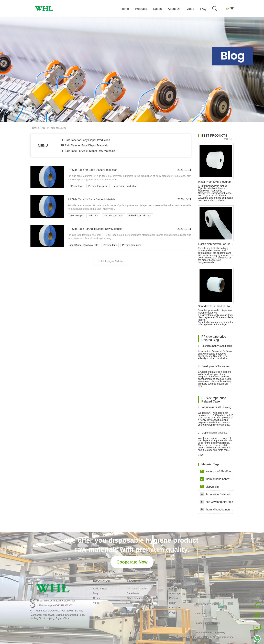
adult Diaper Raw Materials (84, 245)
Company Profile (178, 589)
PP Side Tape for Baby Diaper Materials (84, 145)
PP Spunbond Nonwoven (208, 605)
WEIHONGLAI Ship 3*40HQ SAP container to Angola (215, 409)
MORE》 (229, 139)
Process (174, 598)
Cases (96, 598)
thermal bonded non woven (217, 509)
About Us (176, 581)
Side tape (93, 216)
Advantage (175, 593)
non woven (200, 614)
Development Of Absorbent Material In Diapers (214, 368)
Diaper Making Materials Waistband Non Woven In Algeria (215, 434)
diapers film (210, 487)
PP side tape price (98, 186)
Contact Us (175, 608)
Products (134, 581)
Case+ (201, 455)
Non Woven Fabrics (137, 589)
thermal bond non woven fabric (217, 479)
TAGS (199, 581)
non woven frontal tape (217, 502)
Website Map (37, 637)
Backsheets (133, 593)
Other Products (135, 598)
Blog (95, 593)
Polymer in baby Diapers (208, 623)
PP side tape (76, 186)
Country (173, 612)
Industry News (101, 589)
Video (96, 603)
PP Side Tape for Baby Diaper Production (85, 140)
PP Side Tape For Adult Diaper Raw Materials (88, 151)
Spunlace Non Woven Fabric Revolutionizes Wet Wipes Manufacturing (215, 347)
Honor (172, 603)
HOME (34, 128)
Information (102, 581)
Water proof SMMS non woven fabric (217, 471)
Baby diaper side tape (140, 216)
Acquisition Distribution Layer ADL (217, 494)
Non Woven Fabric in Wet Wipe (211, 595)
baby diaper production (125, 186)
